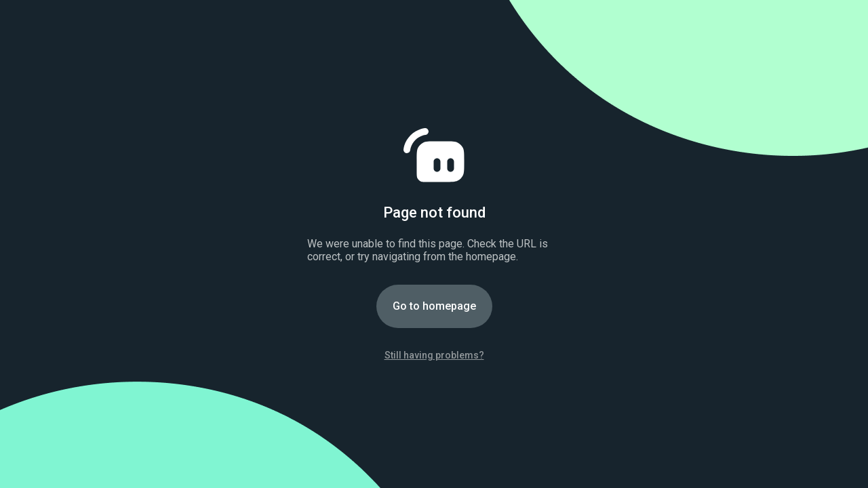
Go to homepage (434, 306)
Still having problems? (434, 355)
